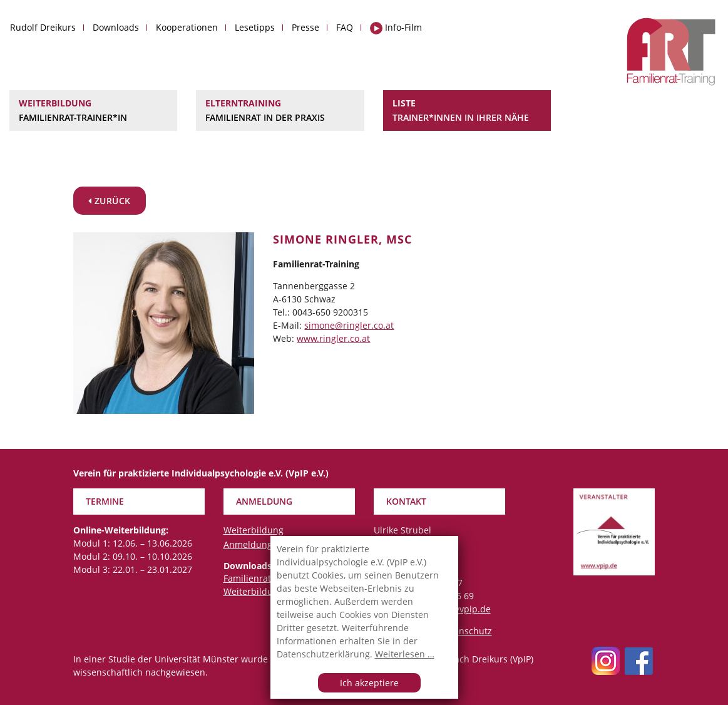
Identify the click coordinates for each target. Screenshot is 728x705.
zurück (110, 201)
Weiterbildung (93, 111)
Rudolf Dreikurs (43, 27)
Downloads (116, 27)
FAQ (345, 27)
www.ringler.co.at (333, 338)
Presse (305, 27)
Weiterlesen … (405, 654)
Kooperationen (187, 27)
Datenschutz (466, 631)
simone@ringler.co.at (349, 325)
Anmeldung (248, 544)
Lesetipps (255, 27)
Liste (467, 111)
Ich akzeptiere (369, 683)
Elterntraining (280, 111)
